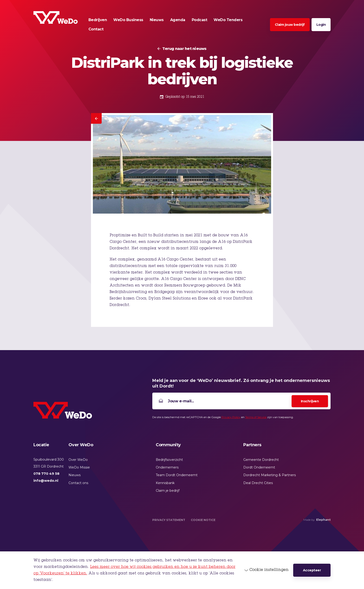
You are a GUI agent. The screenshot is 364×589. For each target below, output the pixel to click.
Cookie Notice (203, 520)
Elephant (323, 520)
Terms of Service (256, 417)
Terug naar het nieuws (184, 49)
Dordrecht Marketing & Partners (270, 475)
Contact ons (78, 483)
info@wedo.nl (46, 481)
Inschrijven (310, 401)
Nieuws (75, 475)
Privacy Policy (231, 417)
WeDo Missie (79, 467)
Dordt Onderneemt (259, 467)
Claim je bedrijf (168, 491)
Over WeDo (78, 460)
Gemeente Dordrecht (261, 460)
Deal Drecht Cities (258, 483)
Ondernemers (167, 467)
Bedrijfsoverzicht (169, 460)
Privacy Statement (169, 520)
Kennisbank (165, 483)
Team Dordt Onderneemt (177, 475)
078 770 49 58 (46, 474)
